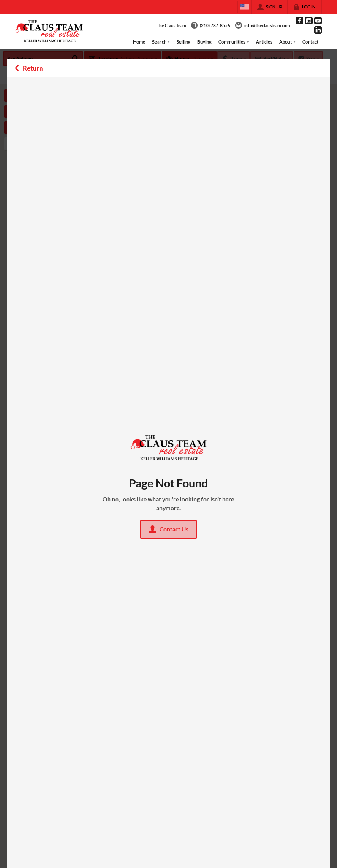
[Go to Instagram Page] (309, 21)
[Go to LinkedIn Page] (318, 30)
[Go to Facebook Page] (299, 21)
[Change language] (245, 7)
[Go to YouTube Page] (318, 21)
